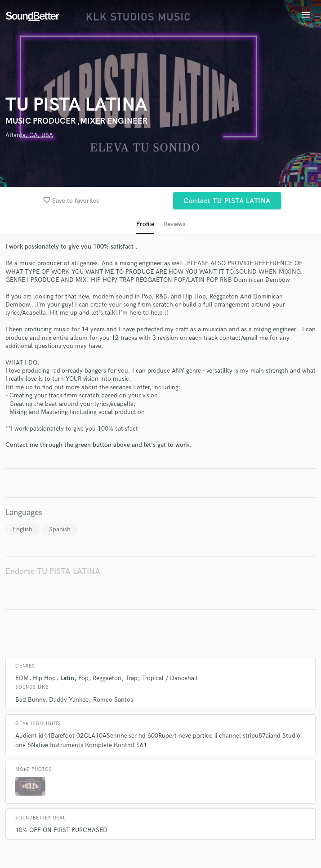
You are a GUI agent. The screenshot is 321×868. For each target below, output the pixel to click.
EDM (22, 678)
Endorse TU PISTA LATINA (53, 572)
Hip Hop (44, 678)
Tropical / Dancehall (170, 678)
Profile (145, 224)
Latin (67, 678)
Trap (132, 678)
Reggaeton (107, 678)
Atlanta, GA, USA (29, 135)
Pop (83, 678)
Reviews (174, 224)
